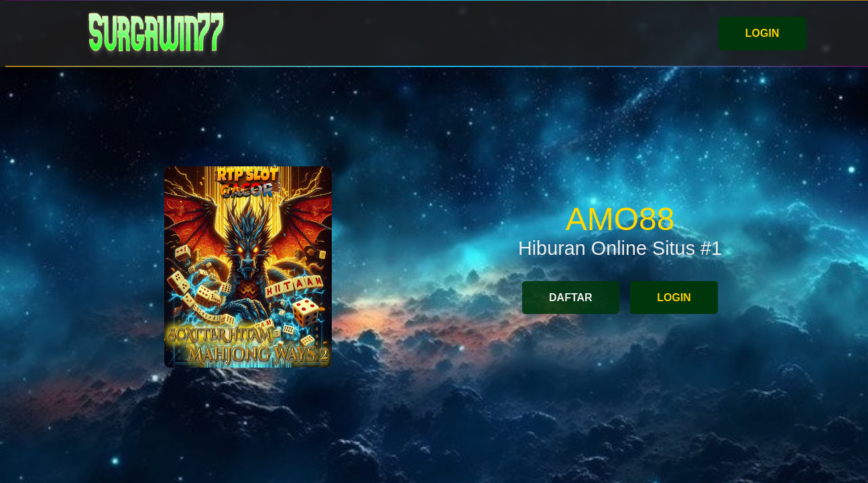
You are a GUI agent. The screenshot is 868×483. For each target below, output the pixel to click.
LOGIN (762, 33)
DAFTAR (571, 298)
